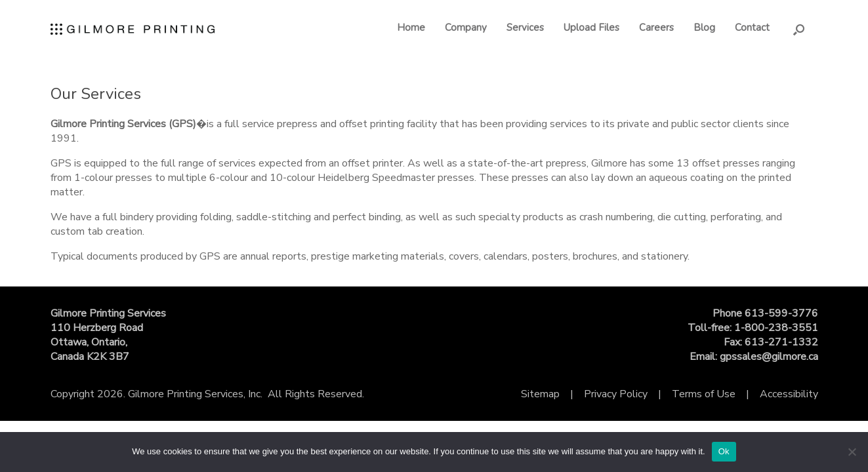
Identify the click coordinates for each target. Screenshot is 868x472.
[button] (799, 29)
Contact (752, 28)
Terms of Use (704, 394)
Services (525, 28)
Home (411, 28)
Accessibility (789, 394)
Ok (724, 451)
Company (466, 28)
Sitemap (540, 394)
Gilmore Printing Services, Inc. (195, 394)
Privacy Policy (616, 394)
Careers (656, 28)
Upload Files (591, 28)
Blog (704, 28)
